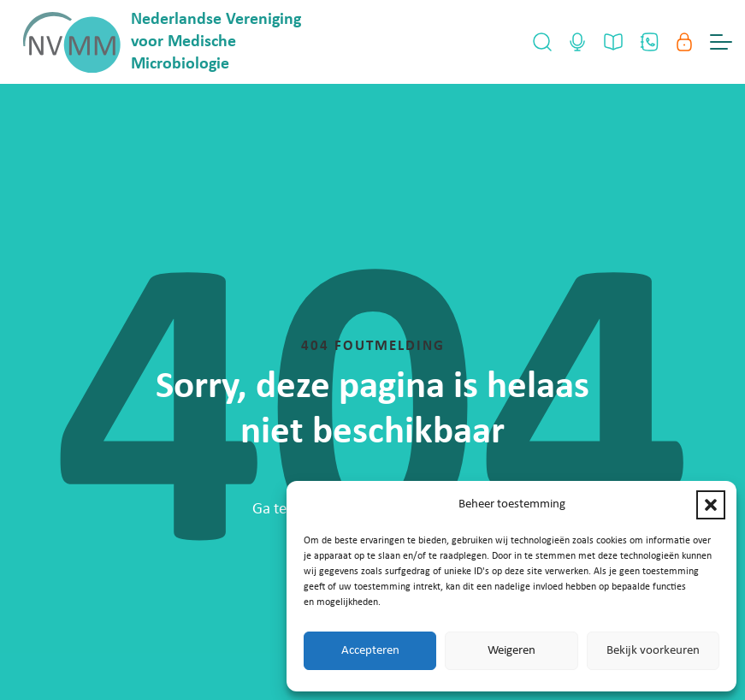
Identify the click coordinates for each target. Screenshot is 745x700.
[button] (711, 505)
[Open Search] (542, 42)
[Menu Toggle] (721, 42)
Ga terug (281, 510)
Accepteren (370, 651)
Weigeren (511, 651)
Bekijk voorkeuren (653, 651)
